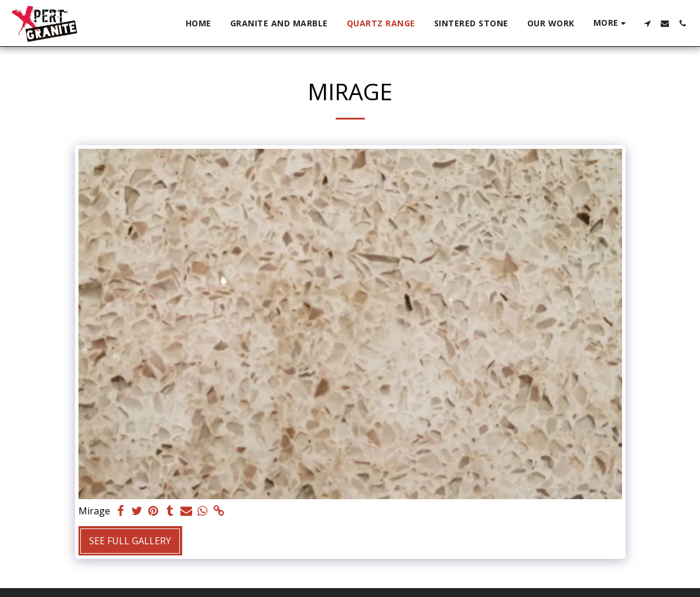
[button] (647, 23)
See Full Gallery (130, 541)
